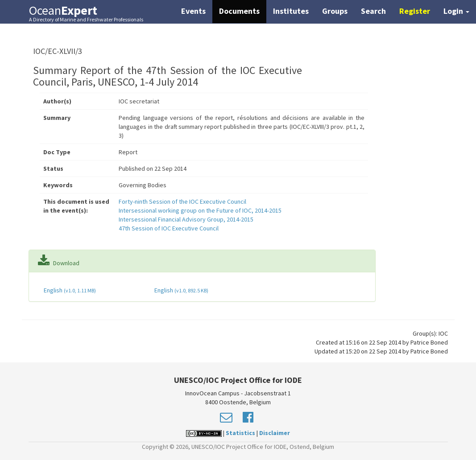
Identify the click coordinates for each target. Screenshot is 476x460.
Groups (335, 11)
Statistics (240, 433)
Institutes (291, 11)
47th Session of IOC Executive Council (169, 228)
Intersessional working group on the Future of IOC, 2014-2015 (200, 210)
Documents (239, 11)
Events (193, 11)
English (69, 290)
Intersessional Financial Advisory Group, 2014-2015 (186, 219)
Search (373, 11)
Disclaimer (275, 433)
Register (415, 11)
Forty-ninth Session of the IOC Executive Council (182, 201)
